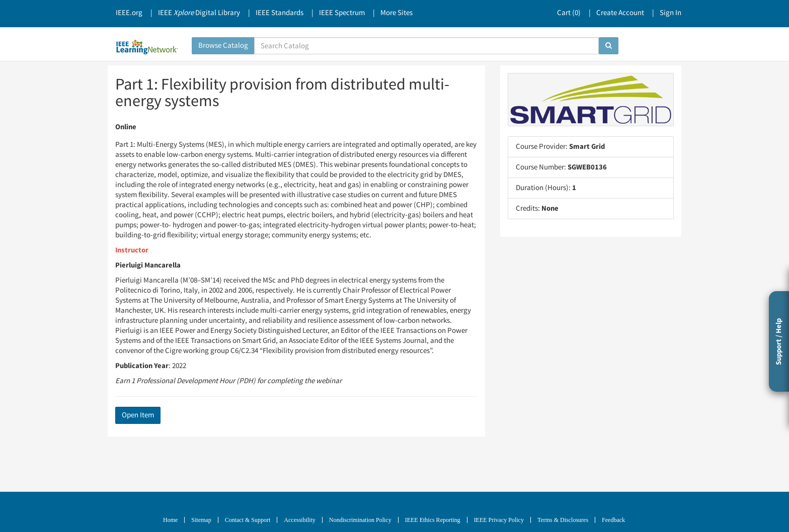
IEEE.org (129, 13)
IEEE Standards (280, 13)
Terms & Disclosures (563, 520)
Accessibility (300, 520)
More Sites (397, 13)
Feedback (613, 520)
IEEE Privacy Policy (499, 520)
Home (170, 520)
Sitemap (201, 520)
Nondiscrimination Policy (360, 520)
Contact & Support (248, 520)
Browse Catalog (223, 46)
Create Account (620, 13)
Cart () (569, 13)
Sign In (670, 13)
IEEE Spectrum (342, 13)
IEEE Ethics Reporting (433, 520)
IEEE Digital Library (199, 13)
